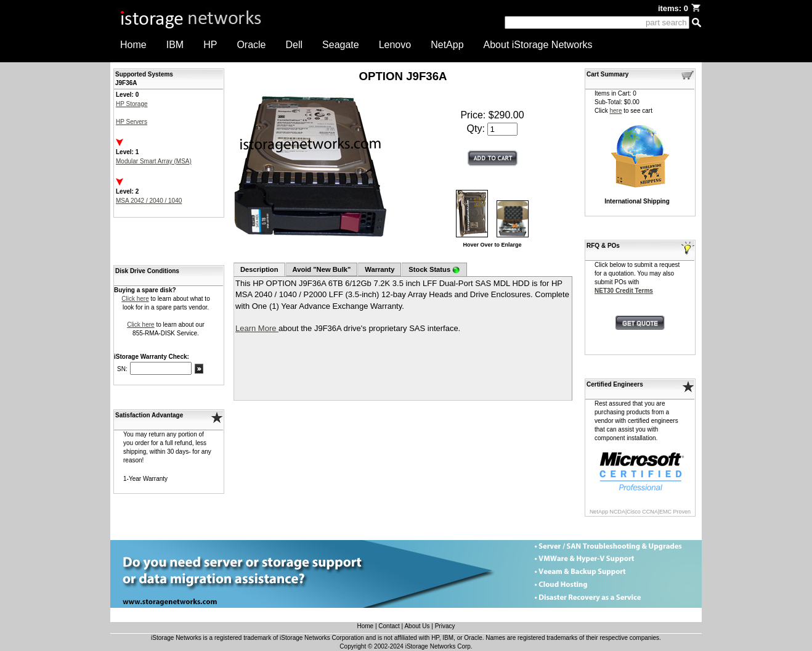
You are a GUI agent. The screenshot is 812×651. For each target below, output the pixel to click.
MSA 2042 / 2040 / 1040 (149, 201)
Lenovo (395, 45)
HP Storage (132, 104)
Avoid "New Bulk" (322, 269)
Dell (294, 45)
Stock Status (434, 270)
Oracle (251, 45)
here (615, 111)
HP (210, 45)
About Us (417, 626)
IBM (175, 45)
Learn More (257, 328)
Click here (135, 299)
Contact (389, 626)
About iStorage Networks (538, 45)
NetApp (447, 45)
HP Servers (132, 122)
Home (133, 45)
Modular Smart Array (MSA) (154, 161)
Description (259, 269)
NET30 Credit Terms (624, 291)
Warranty (380, 269)
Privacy (445, 626)
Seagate (341, 45)
